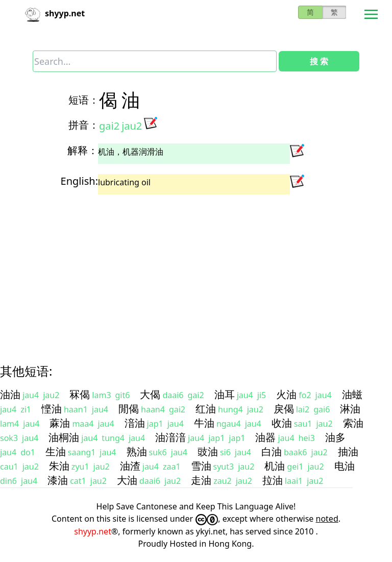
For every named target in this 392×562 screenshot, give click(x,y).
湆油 (135, 423)
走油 (201, 480)
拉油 (273, 480)
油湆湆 (170, 437)
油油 (10, 394)
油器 (265, 437)
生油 (56, 451)
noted (327, 519)
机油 (275, 466)
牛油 (204, 423)
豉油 (208, 451)
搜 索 (319, 61)
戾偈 (284, 409)
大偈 (150, 394)
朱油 (59, 466)
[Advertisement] (196, 270)
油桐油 (64, 437)
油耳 (225, 394)
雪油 (201, 466)
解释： (83, 150)
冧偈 (80, 394)
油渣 (130, 466)
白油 (272, 451)
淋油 (350, 409)
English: (79, 181)
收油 (282, 423)
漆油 (58, 480)
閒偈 (129, 409)
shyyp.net (93, 531)
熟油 (137, 451)
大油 (127, 480)
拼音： (84, 125)
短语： (84, 100)
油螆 (352, 394)
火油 (286, 394)
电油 (345, 466)
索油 (353, 423)
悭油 (52, 409)
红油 (206, 409)
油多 (335, 437)
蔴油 (60, 423)
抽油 (348, 451)
